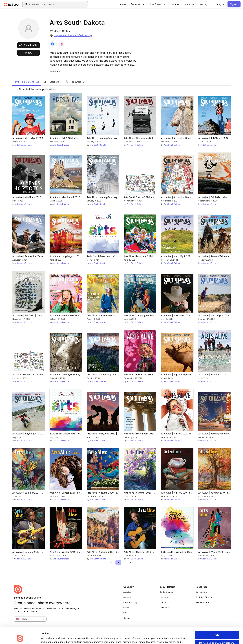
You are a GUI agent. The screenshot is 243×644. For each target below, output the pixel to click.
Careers (127, 597)
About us (127, 592)
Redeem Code (202, 602)
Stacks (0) (52, 82)
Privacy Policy (111, 630)
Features (164, 597)
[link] (123, 4)
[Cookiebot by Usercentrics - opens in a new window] (20, 638)
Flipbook (163, 602)
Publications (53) (27, 82)
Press (126, 608)
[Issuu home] (11, 4)
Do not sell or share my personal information (217, 629)
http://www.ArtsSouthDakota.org (73, 35)
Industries (164, 608)
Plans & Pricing (130, 602)
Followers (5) (75, 82)
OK (217, 619)
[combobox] (58, 4)
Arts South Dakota (23, 145)
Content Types (166, 592)
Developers (201, 592)
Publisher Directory (205, 597)
